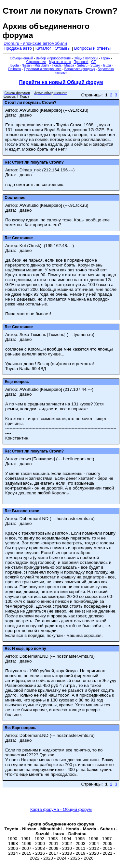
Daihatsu (14, 69)
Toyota (14, 65)
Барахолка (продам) (80, 69)
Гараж (105, 58)
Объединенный (21, 58)
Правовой (81, 62)
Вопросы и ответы (92, 48)
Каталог (43, 48)
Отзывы (63, 48)
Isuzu (107, 65)
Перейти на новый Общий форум (61, 82)
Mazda (69, 65)
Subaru (82, 65)
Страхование (36, 62)
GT (93, 62)
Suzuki (95, 65)
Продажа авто (18, 48)
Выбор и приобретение (53, 58)
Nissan (27, 65)
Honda (56, 65)
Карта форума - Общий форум (61, 809)
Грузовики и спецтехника (43, 69)
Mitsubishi (42, 65)
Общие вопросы (86, 58)
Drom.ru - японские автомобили (35, 43)
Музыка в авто (60, 62)
